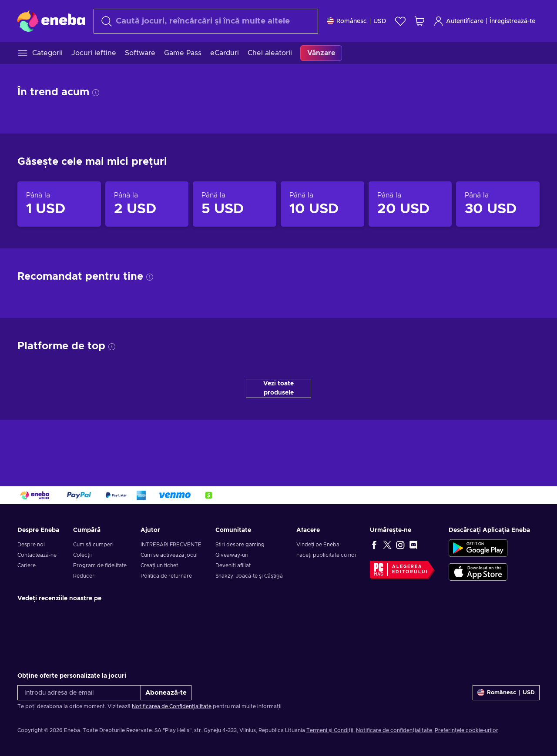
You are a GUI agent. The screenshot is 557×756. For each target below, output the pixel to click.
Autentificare (458, 21)
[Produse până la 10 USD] (322, 204)
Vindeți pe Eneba (318, 545)
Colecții (82, 555)
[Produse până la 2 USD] (147, 204)
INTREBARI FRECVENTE (171, 545)
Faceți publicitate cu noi (326, 555)
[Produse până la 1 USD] (59, 204)
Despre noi (31, 545)
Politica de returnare (166, 576)
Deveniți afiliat (233, 565)
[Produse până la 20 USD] (410, 204)
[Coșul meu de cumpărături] (419, 21)
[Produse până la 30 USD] (498, 204)
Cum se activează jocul (169, 555)
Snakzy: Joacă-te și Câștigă (249, 576)
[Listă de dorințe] (400, 21)
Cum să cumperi (93, 545)
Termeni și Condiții (330, 730)
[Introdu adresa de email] (79, 693)
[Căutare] (206, 21)
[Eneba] (51, 21)
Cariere (27, 565)
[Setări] (357, 21)
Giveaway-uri (232, 555)
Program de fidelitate (100, 565)
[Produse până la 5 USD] (235, 204)
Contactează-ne (37, 555)
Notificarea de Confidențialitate (172, 706)
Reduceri (84, 576)
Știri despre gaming (240, 545)
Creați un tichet (159, 565)
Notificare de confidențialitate (394, 730)
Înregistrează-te (512, 21)
